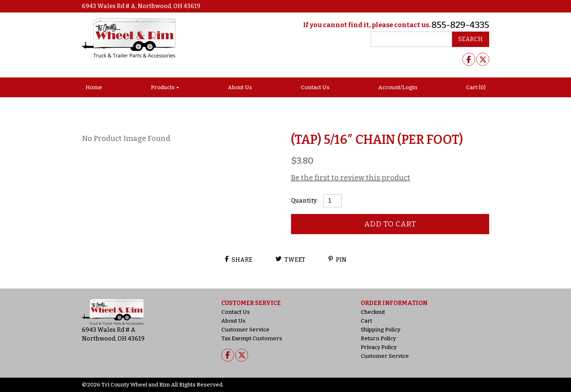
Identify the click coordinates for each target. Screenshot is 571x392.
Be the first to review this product (351, 178)
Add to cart (390, 224)
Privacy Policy (379, 347)
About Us (240, 87)
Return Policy (378, 338)
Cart (366, 321)
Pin (337, 259)
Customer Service (245, 330)
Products (163, 87)
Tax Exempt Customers (252, 338)
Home (94, 87)
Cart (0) (476, 87)
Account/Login (398, 87)
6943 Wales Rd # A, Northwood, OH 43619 (141, 6)
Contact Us (315, 87)
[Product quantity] (332, 201)
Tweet (290, 259)
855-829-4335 (460, 25)
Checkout (373, 312)
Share (239, 259)
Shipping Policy (381, 330)
